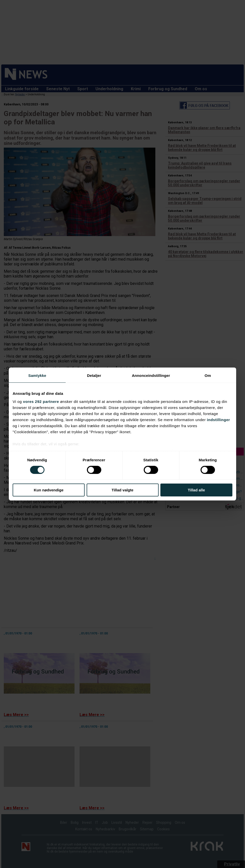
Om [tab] (208, 375)
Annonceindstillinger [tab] (151, 375)
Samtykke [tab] (37, 375)
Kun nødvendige (49, 490)
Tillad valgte (122, 490)
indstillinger (218, 419)
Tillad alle (196, 490)
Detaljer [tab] (94, 375)
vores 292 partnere (41, 401)
